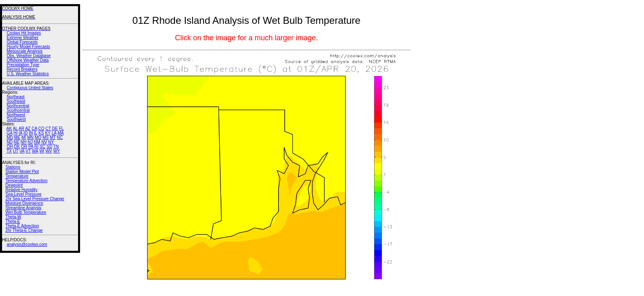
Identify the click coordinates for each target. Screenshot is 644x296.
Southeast (16, 101)
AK (9, 128)
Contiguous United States (30, 88)
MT (53, 138)
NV (44, 142)
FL (61, 128)
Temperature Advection (26, 181)
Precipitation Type (23, 65)
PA (31, 147)
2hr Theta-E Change (24, 230)
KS (41, 133)
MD (10, 138)
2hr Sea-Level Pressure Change (35, 199)
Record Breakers (22, 69)
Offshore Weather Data (28, 60)
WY (57, 151)
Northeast (15, 97)
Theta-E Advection (22, 226)
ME (17, 138)
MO (38, 138)
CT (48, 128)
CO (41, 128)
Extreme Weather (23, 38)
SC (43, 147)
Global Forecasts (22, 42)
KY (48, 133)
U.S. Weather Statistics (28, 74)
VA (22, 151)
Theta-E (13, 221)
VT (28, 151)
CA (34, 128)
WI (42, 151)
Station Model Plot (22, 172)
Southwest (16, 119)
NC (60, 138)
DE (55, 128)
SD (49, 147)
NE (16, 142)
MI (24, 138)
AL (15, 128)
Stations (13, 167)
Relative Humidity (21, 190)
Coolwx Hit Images (24, 33)
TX (9, 151)
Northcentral (18, 106)
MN (30, 138)
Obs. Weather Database (29, 56)
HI (16, 133)
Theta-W (13, 217)
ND (9, 142)
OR (24, 147)
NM (37, 142)
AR (21, 128)
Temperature (17, 176)
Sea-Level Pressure (23, 194)
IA (21, 133)
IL (36, 133)
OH (10, 147)
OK (17, 147)
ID (25, 133)
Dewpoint (14, 185)
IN (31, 133)
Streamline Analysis (23, 208)
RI (37, 147)
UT (16, 151)
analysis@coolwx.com (27, 244)
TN (56, 147)
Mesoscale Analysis (24, 51)
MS (45, 138)
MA (61, 133)
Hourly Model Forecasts (28, 47)
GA (9, 133)
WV (49, 151)
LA (54, 133)
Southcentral (18, 110)
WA (35, 151)
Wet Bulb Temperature (26, 212)
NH (23, 142)
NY (51, 142)
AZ (28, 128)
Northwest (16, 115)
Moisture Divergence (24, 203)
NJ (30, 142)
